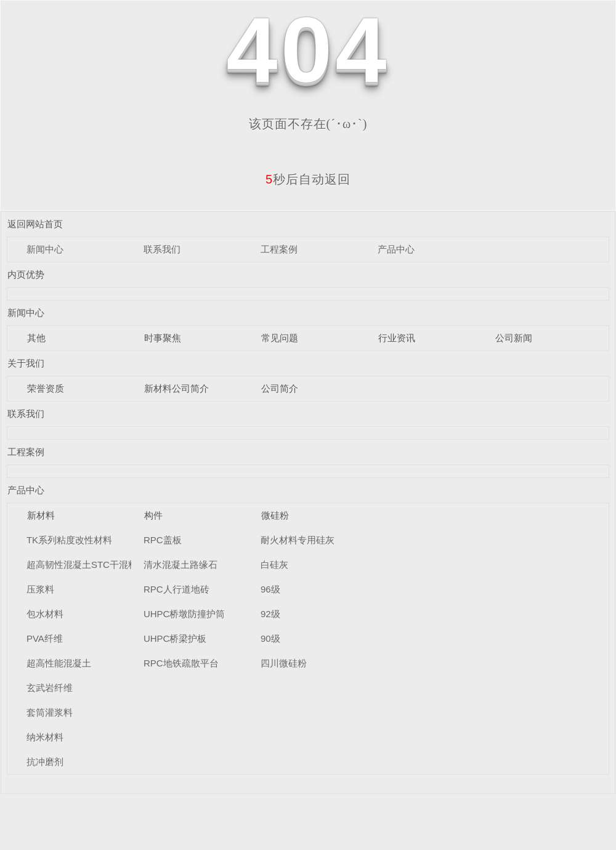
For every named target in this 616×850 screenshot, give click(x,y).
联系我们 (162, 249)
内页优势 (26, 274)
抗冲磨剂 (45, 762)
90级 (270, 638)
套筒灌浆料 (50, 712)
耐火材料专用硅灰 (298, 540)
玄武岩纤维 (50, 688)
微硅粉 (275, 515)
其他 (36, 338)
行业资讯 (397, 338)
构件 (153, 515)
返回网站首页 (35, 224)
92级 (270, 614)
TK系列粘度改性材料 (69, 540)
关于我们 (26, 363)
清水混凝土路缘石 (180, 565)
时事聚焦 (163, 338)
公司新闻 (514, 338)
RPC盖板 (163, 540)
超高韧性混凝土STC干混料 (82, 565)
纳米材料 (45, 737)
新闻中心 (45, 249)
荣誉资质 (46, 388)
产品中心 (396, 249)
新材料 (41, 515)
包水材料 (45, 614)
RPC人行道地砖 (176, 589)
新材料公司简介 (176, 388)
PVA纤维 (45, 638)
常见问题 (280, 338)
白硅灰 (274, 565)
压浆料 (40, 589)
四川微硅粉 (284, 663)
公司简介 (280, 388)
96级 (270, 589)
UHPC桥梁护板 (175, 638)
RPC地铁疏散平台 (181, 663)
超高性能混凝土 (59, 663)
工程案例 (279, 249)
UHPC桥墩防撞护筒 (184, 614)
